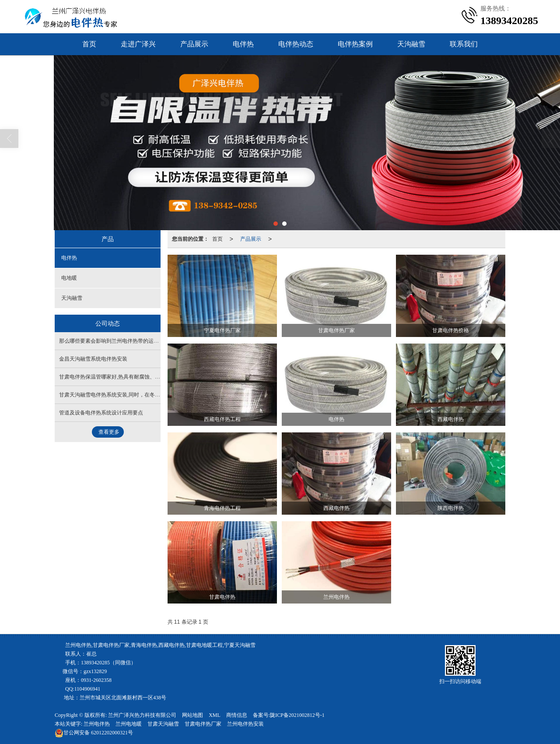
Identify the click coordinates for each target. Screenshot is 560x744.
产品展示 (194, 44)
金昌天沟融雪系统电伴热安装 (93, 359)
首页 (89, 44)
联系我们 (464, 44)
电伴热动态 (296, 44)
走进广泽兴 (138, 44)
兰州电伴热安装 (245, 724)
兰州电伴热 (97, 724)
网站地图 (192, 715)
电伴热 (243, 44)
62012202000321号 (94, 733)
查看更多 (109, 432)
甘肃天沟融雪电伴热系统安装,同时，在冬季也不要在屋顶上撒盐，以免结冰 (146, 395)
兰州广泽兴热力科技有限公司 (142, 715)
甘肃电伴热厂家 (203, 724)
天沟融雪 (411, 44)
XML (215, 715)
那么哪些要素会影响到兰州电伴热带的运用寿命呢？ (119, 341)
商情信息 (237, 715)
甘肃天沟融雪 (163, 724)
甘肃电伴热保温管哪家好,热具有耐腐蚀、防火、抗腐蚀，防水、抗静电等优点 (149, 377)
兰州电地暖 (129, 724)
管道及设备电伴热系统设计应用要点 (101, 413)
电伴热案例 (355, 44)
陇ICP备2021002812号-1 (297, 715)
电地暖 (69, 278)
